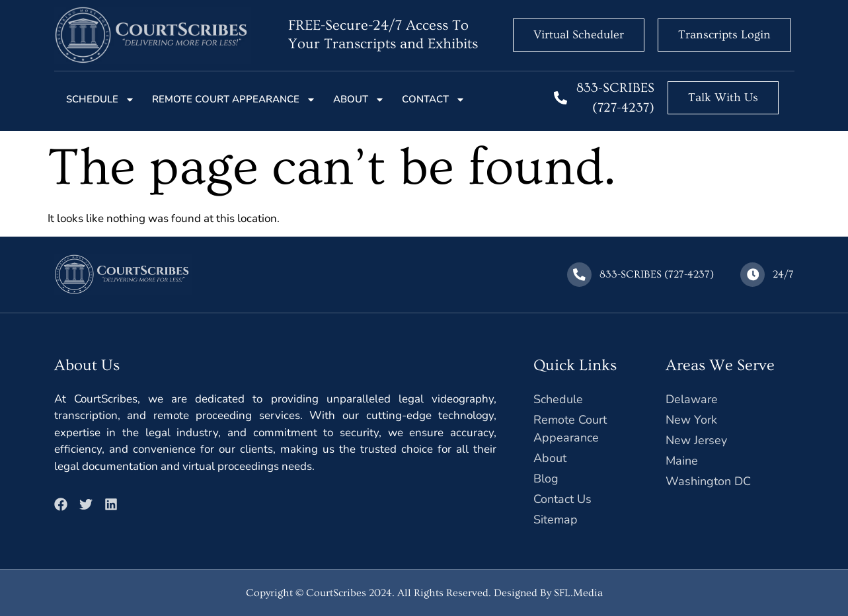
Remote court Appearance (234, 99)
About (359, 99)
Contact (434, 99)
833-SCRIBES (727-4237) (657, 274)
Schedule (100, 99)
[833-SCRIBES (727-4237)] (560, 98)
